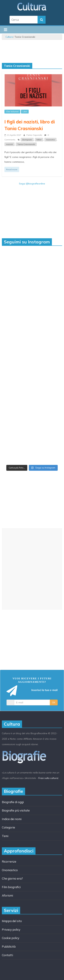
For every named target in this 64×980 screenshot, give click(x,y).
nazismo (50, 140)
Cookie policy (11, 938)
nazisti (9, 144)
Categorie (8, 827)
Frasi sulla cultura (48, 778)
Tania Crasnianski (26, 144)
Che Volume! (12, 112)
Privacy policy (11, 930)
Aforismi (7, 895)
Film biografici (11, 887)
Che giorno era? (12, 878)
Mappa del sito (12, 921)
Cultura (9, 37)
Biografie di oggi (13, 802)
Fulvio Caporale (35, 135)
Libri (25, 112)
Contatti (7, 955)
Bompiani (27, 140)
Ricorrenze (9, 861)
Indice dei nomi (12, 819)
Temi (5, 836)
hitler (39, 140)
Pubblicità (9, 946)
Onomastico (10, 870)
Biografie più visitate (16, 810)
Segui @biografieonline (32, 184)
